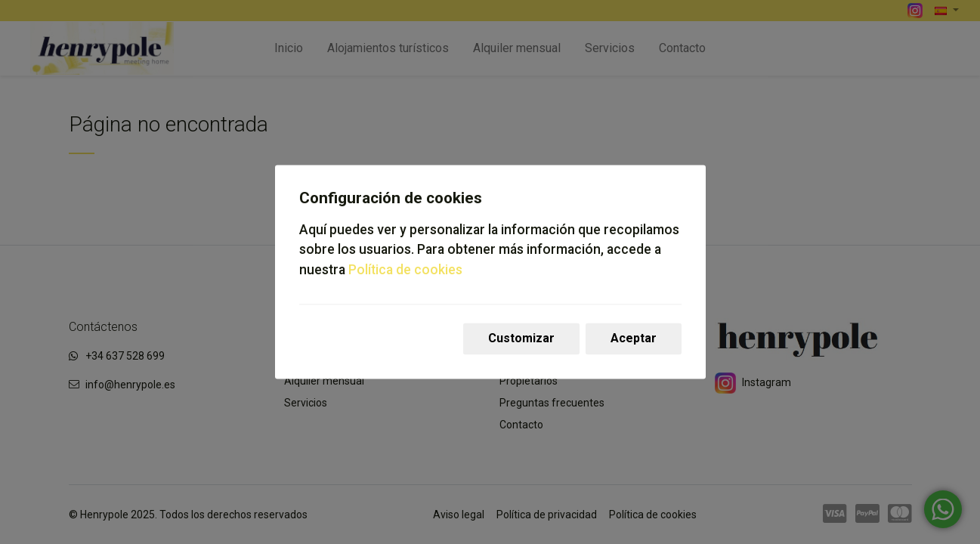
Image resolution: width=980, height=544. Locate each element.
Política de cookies (405, 270)
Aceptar (634, 339)
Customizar (521, 339)
